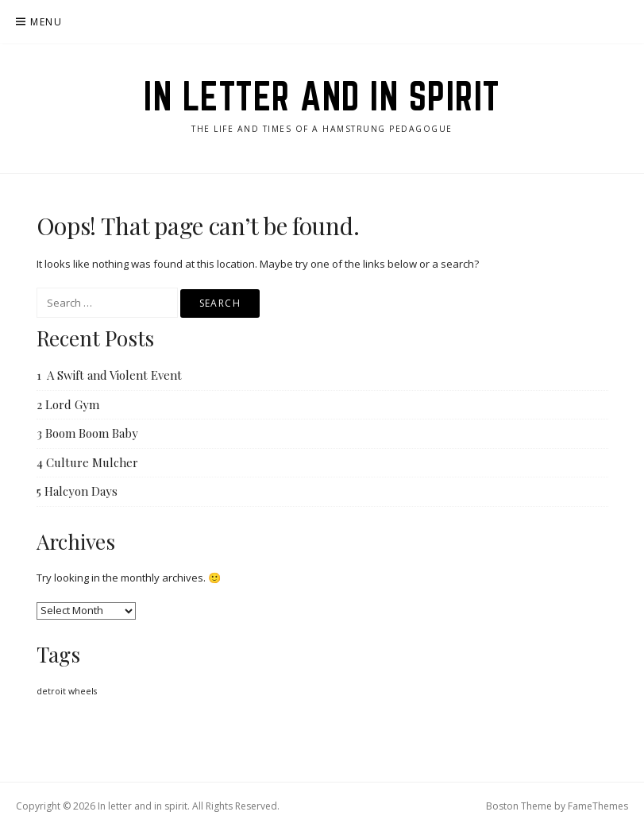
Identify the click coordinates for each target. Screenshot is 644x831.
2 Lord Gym (68, 404)
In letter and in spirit (322, 96)
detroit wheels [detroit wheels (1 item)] (67, 691)
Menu (46, 22)
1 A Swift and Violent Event (109, 375)
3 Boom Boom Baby (87, 433)
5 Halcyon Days (77, 491)
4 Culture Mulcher (87, 462)
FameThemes (598, 806)
